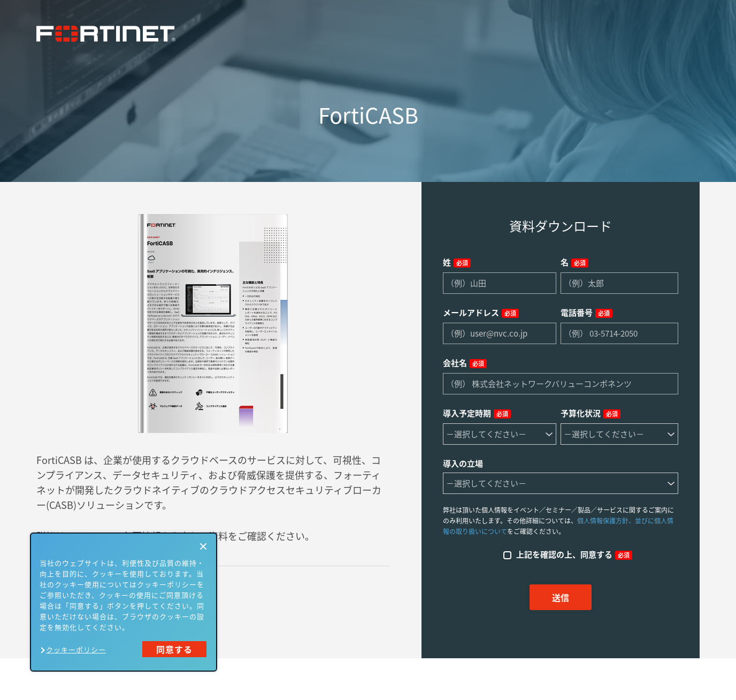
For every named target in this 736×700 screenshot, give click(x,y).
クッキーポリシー (76, 649)
